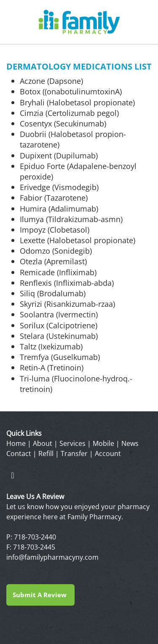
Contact (19, 453)
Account (108, 453)
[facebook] (13, 475)
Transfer (74, 453)
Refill (46, 453)
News (130, 443)
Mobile (103, 443)
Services (72, 443)
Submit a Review (40, 595)
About (43, 443)
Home (16, 443)
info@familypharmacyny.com (52, 557)
